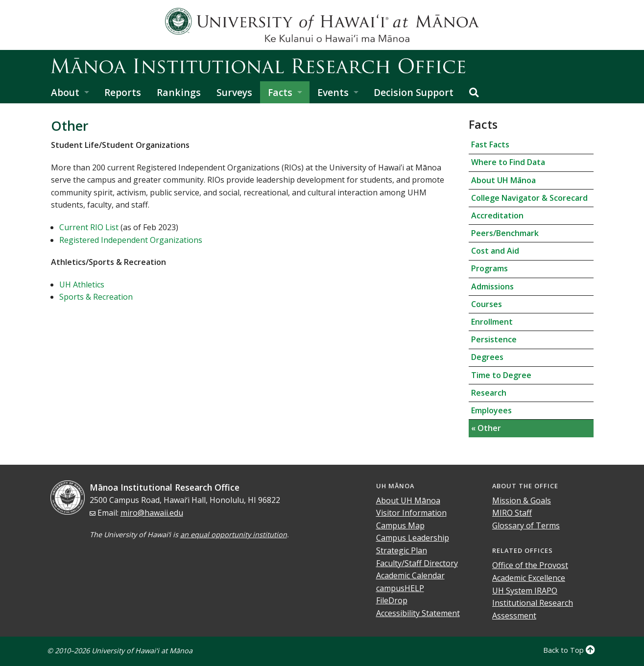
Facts (280, 92)
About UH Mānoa (503, 180)
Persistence (494, 339)
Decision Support (414, 92)
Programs (489, 268)
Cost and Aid (495, 251)
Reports (123, 92)
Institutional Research (533, 603)
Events (333, 92)
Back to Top (569, 650)
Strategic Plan (402, 550)
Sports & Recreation (96, 297)
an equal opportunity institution (234, 535)
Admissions (492, 286)
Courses (487, 304)
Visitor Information (411, 513)
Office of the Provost (530, 565)
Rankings (179, 92)
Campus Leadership (413, 538)
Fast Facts (490, 144)
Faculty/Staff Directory (417, 563)
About (65, 92)
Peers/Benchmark (505, 233)
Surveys (234, 92)
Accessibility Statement (418, 613)
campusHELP (400, 588)
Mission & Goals (522, 500)
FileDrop (392, 600)
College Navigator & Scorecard (529, 198)
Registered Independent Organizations (131, 240)
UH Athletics (82, 285)
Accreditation (497, 215)
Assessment (514, 616)
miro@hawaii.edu (152, 513)
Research (489, 393)
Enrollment (492, 322)
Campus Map (400, 525)
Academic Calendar (410, 575)
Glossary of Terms (526, 525)
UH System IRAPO (525, 591)
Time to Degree (501, 375)
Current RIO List (89, 227)
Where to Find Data (508, 162)
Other (488, 428)
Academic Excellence (529, 578)
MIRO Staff (512, 513)
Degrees (487, 357)
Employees (491, 410)
